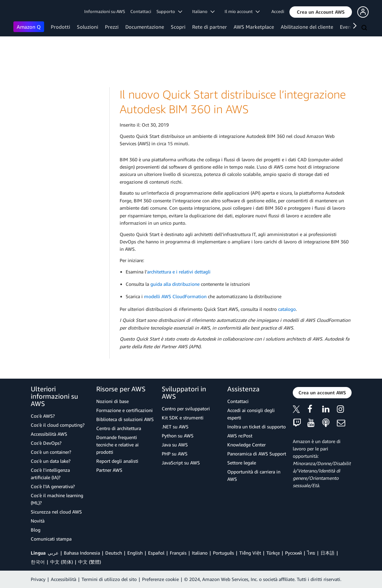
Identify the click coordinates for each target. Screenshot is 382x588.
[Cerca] (365, 28)
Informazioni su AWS (105, 11)
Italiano (200, 553)
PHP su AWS (175, 454)
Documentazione (145, 27)
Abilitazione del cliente (307, 27)
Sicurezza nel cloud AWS (56, 512)
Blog (36, 530)
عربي (53, 553)
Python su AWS (178, 436)
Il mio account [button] (242, 11)
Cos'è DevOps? (46, 443)
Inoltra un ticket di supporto (257, 427)
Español (156, 553)
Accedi (278, 11)
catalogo (287, 309)
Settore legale (242, 463)
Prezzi (112, 27)
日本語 (328, 553)
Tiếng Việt (250, 553)
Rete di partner (210, 27)
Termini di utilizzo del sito (109, 579)
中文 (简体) (61, 562)
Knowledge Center (246, 445)
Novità (38, 521)
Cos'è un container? (51, 452)
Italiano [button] (203, 11)
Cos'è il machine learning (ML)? (57, 499)
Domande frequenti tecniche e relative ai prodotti (117, 445)
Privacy (38, 579)
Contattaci (141, 11)
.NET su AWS (175, 427)
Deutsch (114, 553)
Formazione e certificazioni (124, 410)
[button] (321, 12)
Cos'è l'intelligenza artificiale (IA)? (50, 474)
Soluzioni (88, 27)
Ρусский (293, 553)
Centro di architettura (119, 428)
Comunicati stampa (51, 539)
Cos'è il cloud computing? (58, 425)
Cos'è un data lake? (51, 461)
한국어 (38, 562)
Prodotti (60, 27)
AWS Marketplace (254, 27)
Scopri (178, 27)
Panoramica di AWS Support (257, 454)
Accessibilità (63, 579)
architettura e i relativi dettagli (179, 272)
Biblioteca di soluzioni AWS (125, 419)
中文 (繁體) (90, 562)
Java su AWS (175, 445)
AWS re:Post (240, 436)
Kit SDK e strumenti (183, 418)
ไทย (311, 553)
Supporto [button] (169, 11)
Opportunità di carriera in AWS (254, 475)
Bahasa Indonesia (82, 553)
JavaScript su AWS (181, 463)
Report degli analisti (117, 461)
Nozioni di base (112, 401)
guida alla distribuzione (175, 284)
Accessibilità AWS (49, 434)
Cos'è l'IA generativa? (53, 486)
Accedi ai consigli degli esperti (251, 414)
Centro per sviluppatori (186, 409)
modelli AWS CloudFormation (175, 296)
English (135, 553)
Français (178, 553)
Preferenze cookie (160, 579)
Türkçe (273, 553)
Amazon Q (29, 27)
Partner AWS (109, 470)
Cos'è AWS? (43, 416)
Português (223, 553)
